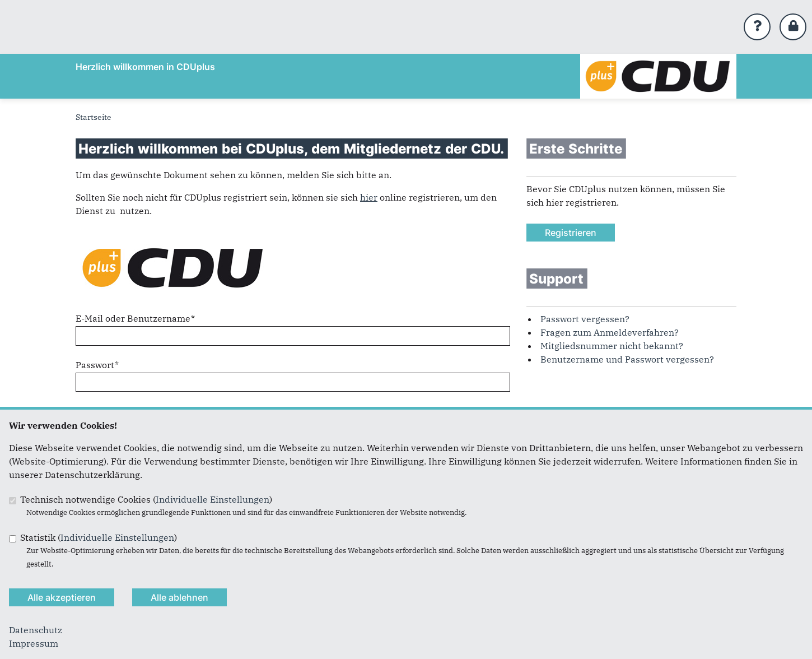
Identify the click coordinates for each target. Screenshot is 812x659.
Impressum (34, 643)
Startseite (94, 117)
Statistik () (99, 537)
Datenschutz (36, 630)
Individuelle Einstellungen (213, 499)
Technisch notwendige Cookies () (146, 499)
